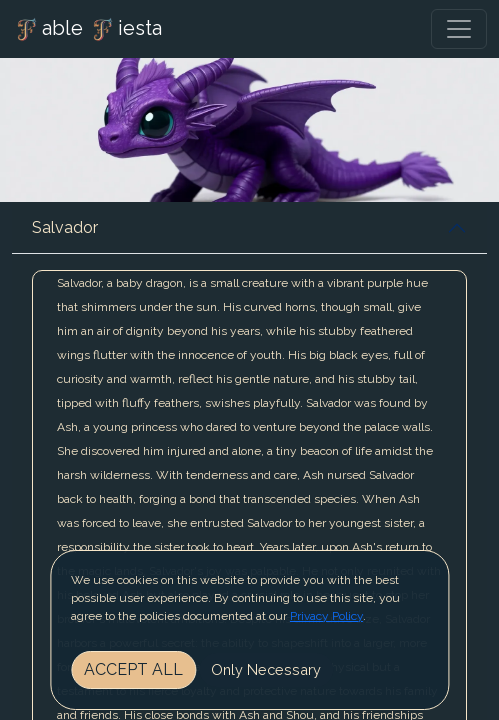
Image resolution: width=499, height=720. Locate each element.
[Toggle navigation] (459, 29)
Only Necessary (266, 669)
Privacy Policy (326, 616)
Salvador (65, 227)
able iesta (87, 30)
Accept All (133, 669)
